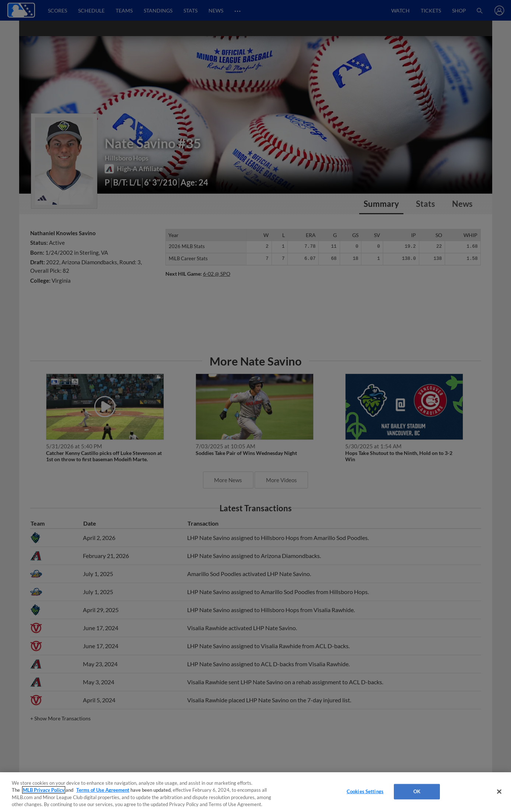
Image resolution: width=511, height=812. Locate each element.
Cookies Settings (365, 791)
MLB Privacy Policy (44, 790)
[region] (255, 792)
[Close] (499, 791)
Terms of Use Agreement (103, 790)
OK (417, 791)
